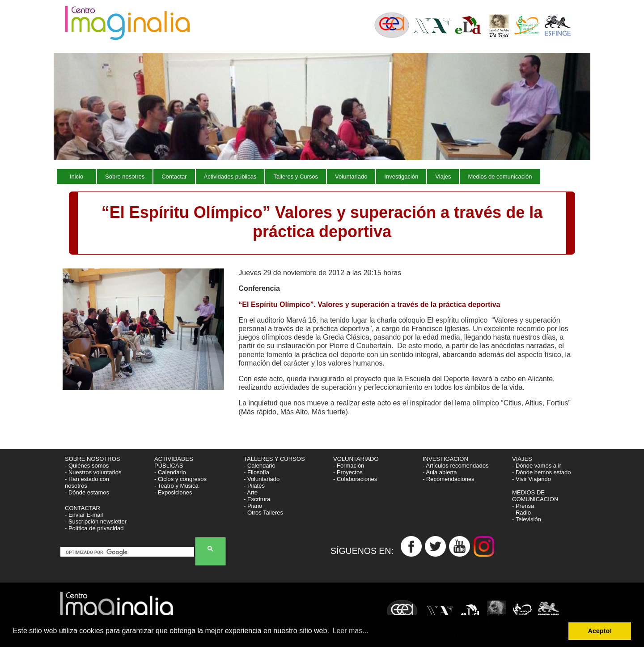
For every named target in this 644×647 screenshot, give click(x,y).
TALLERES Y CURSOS (274, 459)
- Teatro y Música (176, 486)
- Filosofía (256, 472)
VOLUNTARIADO (357, 459)
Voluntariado (351, 177)
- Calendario (170, 472)
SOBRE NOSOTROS (93, 459)
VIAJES (523, 459)
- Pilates (254, 486)
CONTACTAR (83, 508)
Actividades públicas (230, 177)
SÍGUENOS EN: (366, 550)
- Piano (253, 506)
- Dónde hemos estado (542, 472)
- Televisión (527, 519)
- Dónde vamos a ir (537, 466)
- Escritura (257, 499)
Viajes (443, 177)
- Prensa (523, 506)
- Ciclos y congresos (180, 479)
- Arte (251, 492)
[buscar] (129, 553)
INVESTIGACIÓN (446, 459)
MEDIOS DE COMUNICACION (535, 496)
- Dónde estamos (87, 492)
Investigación (401, 177)
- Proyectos (348, 472)
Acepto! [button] (600, 631)
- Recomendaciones (449, 479)
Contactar (174, 177)
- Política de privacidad (94, 528)
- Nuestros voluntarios (93, 472)
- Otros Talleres (263, 513)
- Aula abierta (440, 472)
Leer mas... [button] (351, 631)
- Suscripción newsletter (96, 521)
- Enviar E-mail (84, 515)
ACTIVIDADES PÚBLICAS (174, 462)
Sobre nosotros (125, 177)
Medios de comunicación (500, 177)
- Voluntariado (262, 479)
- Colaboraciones (355, 479)
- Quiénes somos (87, 466)
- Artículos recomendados (455, 466)
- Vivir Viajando (532, 479)
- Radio (521, 513)
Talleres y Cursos (296, 177)
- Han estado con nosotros (87, 482)
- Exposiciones (173, 492)
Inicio (76, 177)
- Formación (349, 466)
